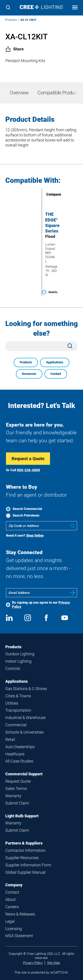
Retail (10, 739)
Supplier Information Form (28, 865)
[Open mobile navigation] (75, 8)
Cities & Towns (18, 696)
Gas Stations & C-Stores (26, 689)
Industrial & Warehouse (25, 718)
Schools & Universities (24, 732)
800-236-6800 (29, 470)
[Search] (8, 8)
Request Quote (18, 781)
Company (14, 885)
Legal (10, 921)
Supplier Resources (22, 858)
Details (50, 292)
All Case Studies (19, 761)
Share (14, 49)
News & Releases (20, 914)
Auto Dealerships (20, 747)
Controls (13, 668)
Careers (12, 907)
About (11, 899)
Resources (29, 374)
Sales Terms (16, 788)
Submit (73, 593)
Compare (47, 194)
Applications (55, 362)
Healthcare (15, 754)
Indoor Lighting (18, 661)
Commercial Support (24, 774)
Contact (56, 374)
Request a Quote (28, 459)
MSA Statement (19, 936)
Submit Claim (17, 803)
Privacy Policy (33, 963)
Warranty (13, 796)
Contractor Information (25, 850)
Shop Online (35, 536)
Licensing (14, 929)
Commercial (16, 725)
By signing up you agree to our (41, 605)
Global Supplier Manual (25, 872)
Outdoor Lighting (20, 654)
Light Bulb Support (22, 816)
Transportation (18, 710)
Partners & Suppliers (24, 843)
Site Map (54, 963)
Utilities (12, 703)
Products (11, 20)
